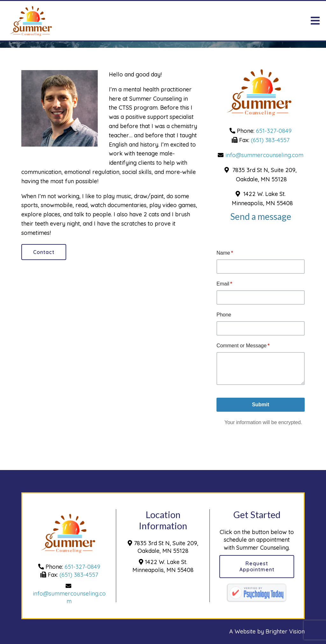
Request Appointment (257, 566)
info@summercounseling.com (264, 155)
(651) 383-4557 (270, 140)
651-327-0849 (274, 131)
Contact (44, 252)
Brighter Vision (285, 631)
